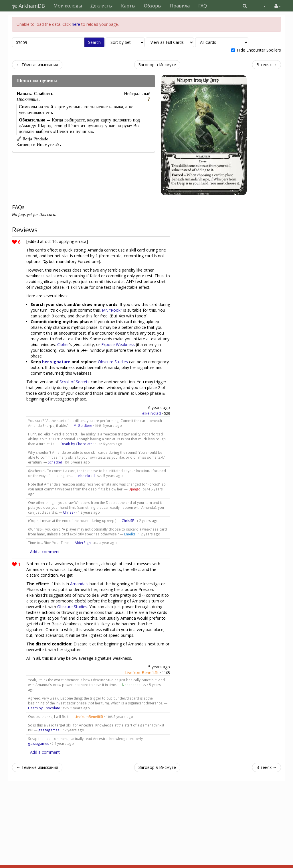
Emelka (130, 534)
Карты (128, 6)
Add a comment (45, 552)
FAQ (203, 6)
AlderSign (83, 543)
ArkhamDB (28, 6)
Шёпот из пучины (37, 81)
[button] (245, 6)
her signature (56, 362)
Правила (180, 6)
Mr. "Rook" (112, 310)
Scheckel (55, 462)
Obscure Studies (113, 362)
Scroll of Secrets (75, 382)
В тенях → (267, 65)
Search (94, 42)
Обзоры (153, 6)
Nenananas (131, 685)
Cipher (63, 344)
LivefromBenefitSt (142, 672)
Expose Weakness (118, 344)
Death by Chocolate (76, 444)
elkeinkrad (152, 413)
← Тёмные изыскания (37, 65)
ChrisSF (69, 512)
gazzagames (49, 730)
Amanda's (79, 584)
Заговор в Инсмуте (157, 65)
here (76, 24)
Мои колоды (68, 6)
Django (134, 489)
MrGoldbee (83, 425)
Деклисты (101, 6)
